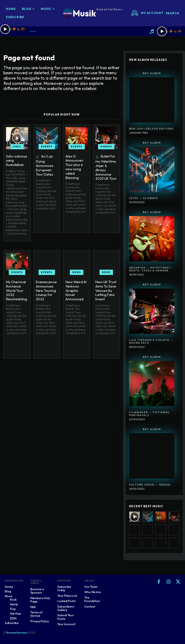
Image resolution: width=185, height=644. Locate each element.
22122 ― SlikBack (144, 198)
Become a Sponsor (37, 591)
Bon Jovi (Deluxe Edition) (151, 129)
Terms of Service (36, 614)
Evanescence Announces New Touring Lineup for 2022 (46, 289)
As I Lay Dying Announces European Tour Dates (44, 165)
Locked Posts (66, 601)
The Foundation (92, 599)
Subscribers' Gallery (66, 608)
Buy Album (152, 73)
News (77, 271)
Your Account (66, 624)
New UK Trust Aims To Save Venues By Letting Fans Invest (106, 289)
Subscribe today (64, 588)
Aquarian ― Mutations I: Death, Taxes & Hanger (151, 269)
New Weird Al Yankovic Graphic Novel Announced (76, 287)
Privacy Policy (40, 621)
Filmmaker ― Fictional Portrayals (149, 414)
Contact (90, 606)
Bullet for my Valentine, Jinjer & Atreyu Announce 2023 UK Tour (106, 165)
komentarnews (17, 633)
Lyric (17, 147)
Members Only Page (40, 600)
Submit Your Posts (66, 617)
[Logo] (93, 13)
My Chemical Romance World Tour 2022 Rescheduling (16, 289)
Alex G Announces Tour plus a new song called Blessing (74, 166)
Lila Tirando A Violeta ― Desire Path (151, 341)
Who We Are (93, 592)
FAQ (33, 607)
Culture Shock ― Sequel (150, 485)
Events (47, 147)
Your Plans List (67, 596)
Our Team (91, 587)
